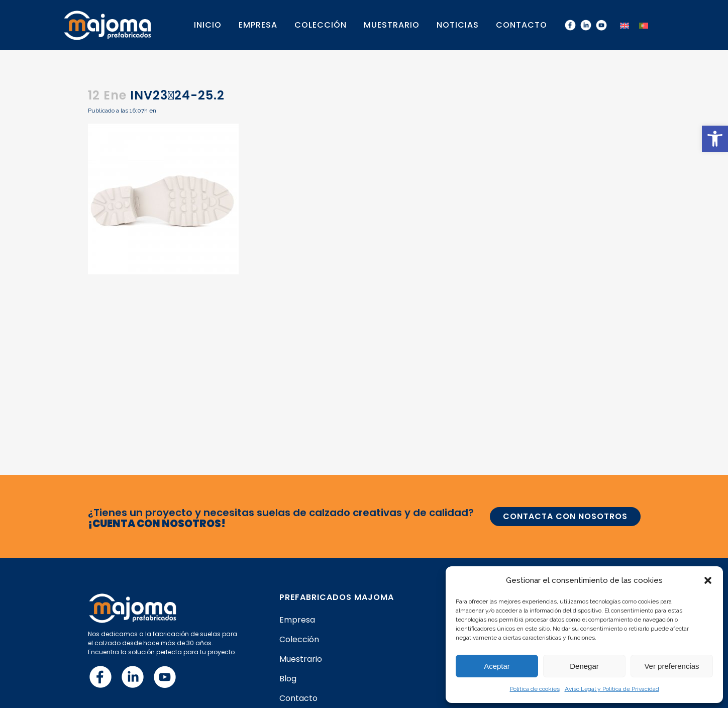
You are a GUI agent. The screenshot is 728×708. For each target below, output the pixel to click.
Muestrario (301, 659)
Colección (299, 640)
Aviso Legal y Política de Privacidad (612, 689)
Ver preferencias (671, 666)
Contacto (298, 698)
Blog (288, 679)
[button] (715, 139)
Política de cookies (535, 689)
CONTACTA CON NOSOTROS (565, 516)
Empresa (297, 620)
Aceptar (497, 666)
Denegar (584, 666)
